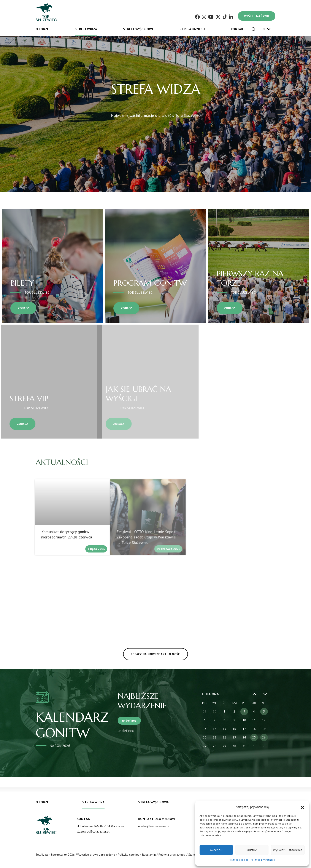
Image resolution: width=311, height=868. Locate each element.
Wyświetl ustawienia (288, 850)
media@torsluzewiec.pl (154, 826)
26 (264, 737)
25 (254, 737)
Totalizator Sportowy (49, 855)
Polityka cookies (239, 860)
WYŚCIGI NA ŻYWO (257, 16)
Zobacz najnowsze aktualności (137, 654)
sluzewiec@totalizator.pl (93, 831)
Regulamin (149, 855)
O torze (42, 29)
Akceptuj (216, 850)
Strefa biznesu (192, 29)
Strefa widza (86, 29)
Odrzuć (252, 850)
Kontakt (238, 29)
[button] (302, 807)
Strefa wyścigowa (138, 29)
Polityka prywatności (263, 860)
